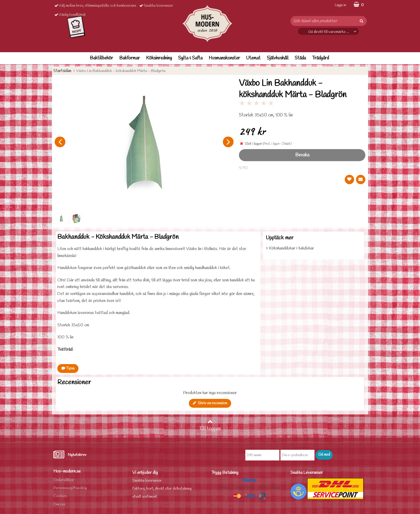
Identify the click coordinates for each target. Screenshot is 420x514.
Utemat (253, 58)
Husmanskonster (224, 58)
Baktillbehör (101, 58)
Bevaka (302, 155)
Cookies (60, 496)
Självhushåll (278, 58)
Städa (300, 58)
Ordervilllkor (64, 480)
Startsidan (62, 71)
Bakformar (130, 58)
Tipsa (68, 369)
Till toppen (210, 426)
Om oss (59, 504)
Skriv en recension (210, 403)
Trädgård (320, 58)
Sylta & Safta (190, 58)
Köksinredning (159, 58)
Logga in (340, 5)
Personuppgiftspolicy (70, 488)
